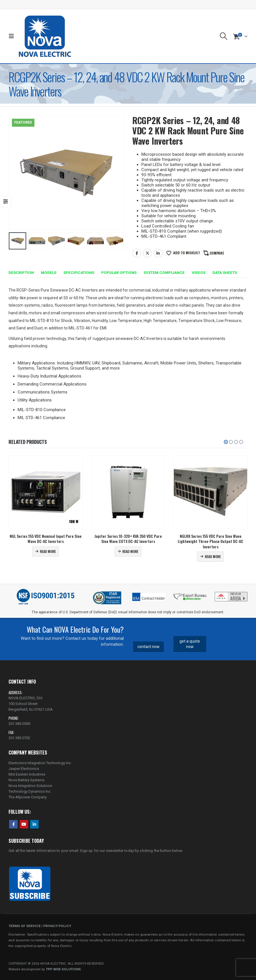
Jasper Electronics (24, 769)
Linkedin (34, 824)
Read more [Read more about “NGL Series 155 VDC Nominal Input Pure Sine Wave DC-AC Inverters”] (48, 551)
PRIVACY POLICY (57, 926)
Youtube (24, 824)
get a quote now (190, 644)
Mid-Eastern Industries (27, 774)
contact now (148, 647)
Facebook (137, 253)
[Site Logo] (45, 36)
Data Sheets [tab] (225, 272)
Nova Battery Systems (26, 780)
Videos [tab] (199, 272)
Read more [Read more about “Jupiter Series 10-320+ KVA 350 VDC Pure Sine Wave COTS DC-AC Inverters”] (130, 551)
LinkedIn (158, 253)
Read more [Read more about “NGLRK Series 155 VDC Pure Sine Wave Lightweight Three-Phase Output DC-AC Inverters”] (213, 556)
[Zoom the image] (231, 593)
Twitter (147, 253)
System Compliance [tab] (164, 272)
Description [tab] (21, 272)
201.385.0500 (19, 724)
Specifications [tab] (79, 272)
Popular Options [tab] (119, 272)
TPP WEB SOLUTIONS (63, 969)
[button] (13, 36)
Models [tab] (49, 272)
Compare (217, 253)
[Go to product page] (46, 492)
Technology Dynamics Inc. (30, 791)
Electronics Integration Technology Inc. (40, 763)
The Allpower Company (28, 797)
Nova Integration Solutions (30, 786)
